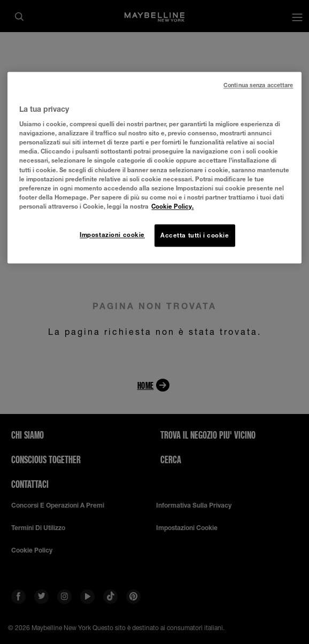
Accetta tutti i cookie (195, 235)
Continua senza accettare (258, 85)
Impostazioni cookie (112, 235)
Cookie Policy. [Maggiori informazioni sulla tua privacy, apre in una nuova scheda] (172, 206)
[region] (154, 167)
